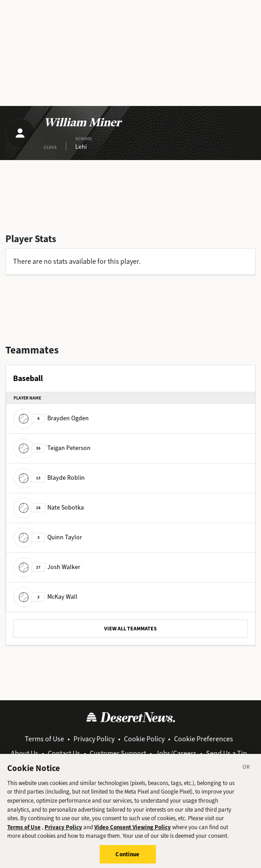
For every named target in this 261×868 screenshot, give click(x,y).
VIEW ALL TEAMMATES (130, 629)
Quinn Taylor (48, 537)
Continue (127, 857)
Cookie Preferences (204, 739)
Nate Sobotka (49, 507)
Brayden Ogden (51, 418)
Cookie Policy (144, 739)
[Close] (247, 772)
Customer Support (118, 753)
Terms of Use (44, 739)
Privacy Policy (94, 739)
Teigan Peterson (52, 448)
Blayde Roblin (49, 477)
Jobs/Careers (176, 753)
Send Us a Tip (227, 753)
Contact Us (64, 753)
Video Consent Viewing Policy (133, 830)
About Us (25, 753)
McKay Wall (46, 596)
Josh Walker (47, 567)
